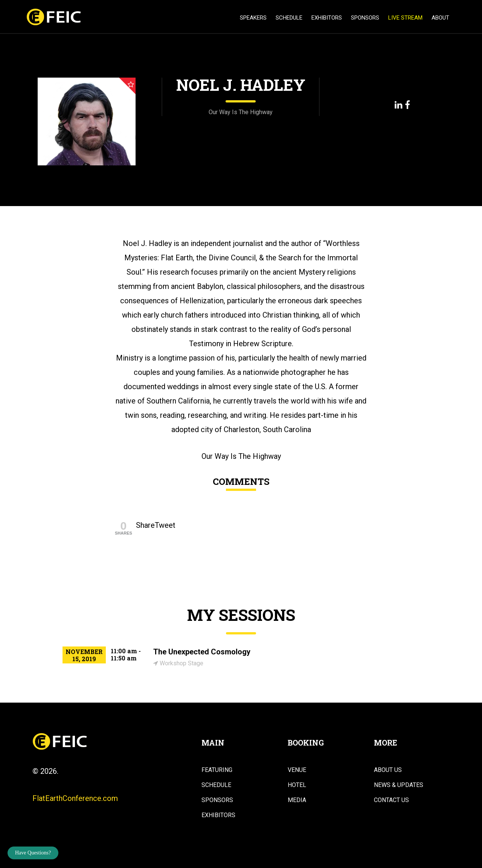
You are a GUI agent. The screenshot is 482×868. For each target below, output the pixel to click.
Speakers (253, 18)
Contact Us (391, 800)
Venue (297, 770)
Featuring (217, 770)
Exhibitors (327, 18)
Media (297, 800)
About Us (388, 770)
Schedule (289, 18)
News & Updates (399, 785)
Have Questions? (33, 853)
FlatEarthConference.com (75, 798)
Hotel (297, 785)
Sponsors (365, 18)
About (440, 18)
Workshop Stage (178, 663)
